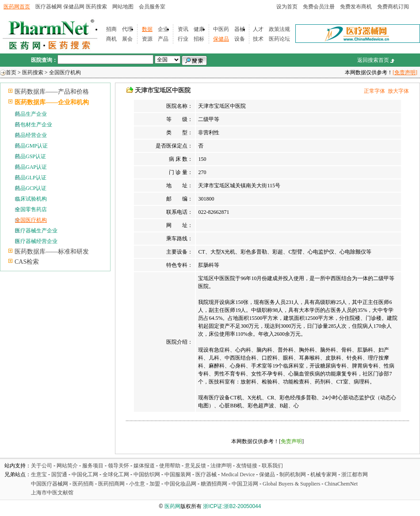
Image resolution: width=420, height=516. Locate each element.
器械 (240, 29)
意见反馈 (195, 466)
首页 (11, 72)
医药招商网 (111, 484)
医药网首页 (17, 7)
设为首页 (287, 7)
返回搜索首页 (373, 60)
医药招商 (83, 484)
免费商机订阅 (393, 7)
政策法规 (279, 29)
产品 (163, 39)
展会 (127, 39)
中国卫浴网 (246, 484)
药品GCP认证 (31, 188)
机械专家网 (324, 474)
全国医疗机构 (65, 72)
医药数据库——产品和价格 (52, 92)
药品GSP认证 (31, 156)
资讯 (183, 29)
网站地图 (123, 7)
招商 (111, 29)
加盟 (155, 484)
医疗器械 (206, 474)
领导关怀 (118, 466)
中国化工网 (85, 474)
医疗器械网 (49, 7)
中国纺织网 (147, 474)
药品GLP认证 (31, 178)
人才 (258, 29)
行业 (183, 39)
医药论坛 (279, 39)
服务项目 (93, 466)
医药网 (172, 506)
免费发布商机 (356, 7)
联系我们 (272, 466)
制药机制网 (293, 474)
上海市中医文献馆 (52, 493)
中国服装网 (178, 474)
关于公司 (42, 466)
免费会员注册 (319, 7)
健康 (199, 29)
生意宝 (39, 474)
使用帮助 (170, 466)
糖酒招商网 (214, 484)
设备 (240, 39)
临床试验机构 (31, 199)
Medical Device (238, 474)
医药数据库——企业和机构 (52, 102)
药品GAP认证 (31, 167)
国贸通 (59, 474)
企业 (163, 29)
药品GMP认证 (31, 146)
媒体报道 (144, 466)
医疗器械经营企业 (36, 241)
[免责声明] (405, 72)
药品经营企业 (31, 135)
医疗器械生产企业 (36, 231)
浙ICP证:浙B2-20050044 (232, 506)
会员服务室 (152, 7)
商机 (111, 39)
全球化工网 (116, 474)
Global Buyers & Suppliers (291, 484)
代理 (127, 29)
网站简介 (67, 466)
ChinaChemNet (341, 484)
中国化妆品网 (180, 484)
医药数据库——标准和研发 (52, 252)
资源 (147, 39)
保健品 (221, 39)
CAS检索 (27, 262)
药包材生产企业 (34, 125)
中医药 (221, 29)
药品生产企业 (31, 114)
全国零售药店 (31, 209)
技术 (258, 39)
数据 (147, 29)
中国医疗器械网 (50, 484)
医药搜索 (96, 7)
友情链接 (247, 466)
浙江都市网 (355, 474)
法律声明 (221, 466)
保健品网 (74, 7)
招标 (199, 39)
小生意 (137, 484)
